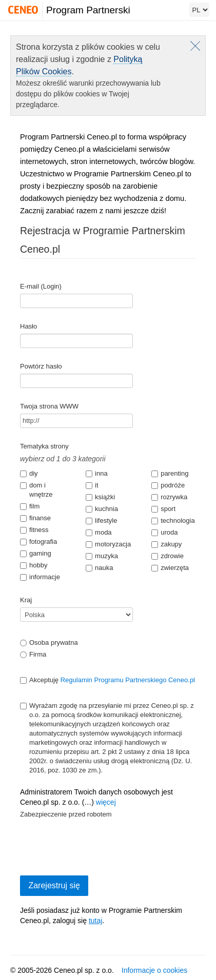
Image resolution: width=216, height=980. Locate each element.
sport (163, 509)
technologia (173, 520)
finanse (35, 518)
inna (97, 473)
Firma (33, 654)
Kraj (26, 600)
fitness (34, 530)
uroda (164, 532)
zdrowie (168, 556)
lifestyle (101, 520)
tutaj (95, 921)
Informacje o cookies (154, 970)
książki (100, 497)
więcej (106, 802)
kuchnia (102, 509)
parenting (170, 473)
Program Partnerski (88, 10)
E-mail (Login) (41, 286)
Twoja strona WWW (49, 406)
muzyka (102, 556)
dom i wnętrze (36, 490)
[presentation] (98, 842)
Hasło (28, 326)
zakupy (166, 544)
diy (29, 473)
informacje (40, 577)
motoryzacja (108, 544)
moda (99, 532)
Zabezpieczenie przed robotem (66, 814)
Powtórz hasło (41, 366)
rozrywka (169, 497)
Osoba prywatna (49, 642)
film (30, 506)
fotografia (38, 542)
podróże (168, 485)
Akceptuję (107, 680)
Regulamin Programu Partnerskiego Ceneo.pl (128, 680)
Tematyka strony (44, 446)
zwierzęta (170, 568)
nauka (99, 568)
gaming (36, 553)
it (92, 485)
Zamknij (195, 46)
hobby (34, 565)
